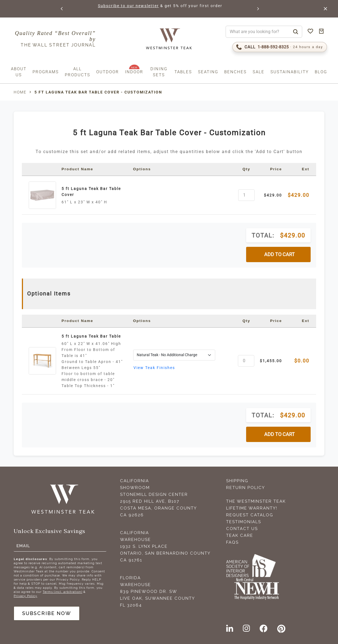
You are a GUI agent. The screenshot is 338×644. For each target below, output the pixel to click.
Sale (259, 72)
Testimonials (244, 522)
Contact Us (242, 529)
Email (23, 546)
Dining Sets (159, 72)
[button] (62, 9)
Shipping (237, 481)
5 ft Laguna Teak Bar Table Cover (91, 192)
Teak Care (240, 535)
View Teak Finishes (154, 368)
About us (19, 72)
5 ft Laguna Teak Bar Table (91, 336)
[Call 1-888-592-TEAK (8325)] (280, 47)
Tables (183, 72)
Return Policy (246, 488)
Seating (208, 72)
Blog (321, 72)
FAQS (232, 542)
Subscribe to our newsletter (129, 6)
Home (20, 92)
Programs (46, 72)
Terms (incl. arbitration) (62, 592)
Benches (235, 72)
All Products (78, 72)
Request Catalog (250, 515)
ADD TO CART (279, 254)
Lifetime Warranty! (252, 508)
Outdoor (108, 72)
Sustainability (290, 72)
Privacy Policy (25, 596)
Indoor (134, 72)
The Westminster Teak (256, 501)
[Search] (296, 32)
